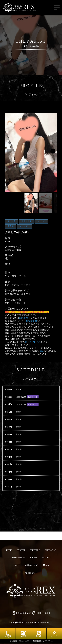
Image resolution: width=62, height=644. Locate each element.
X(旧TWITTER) (31, 565)
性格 (8, 273)
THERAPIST (51, 550)
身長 (8, 238)
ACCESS (33, 558)
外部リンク (31, 573)
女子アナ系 (26, 221)
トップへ (54, 634)
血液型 (9, 255)
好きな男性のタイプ (17, 291)
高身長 (11, 226)
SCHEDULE (35, 550)
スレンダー (24, 226)
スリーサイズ (13, 247)
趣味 (8, 282)
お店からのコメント (17, 309)
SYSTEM (21, 550)
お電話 (8, 634)
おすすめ (41, 221)
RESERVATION (18, 558)
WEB (23, 634)
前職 (8, 264)
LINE (46, 565)
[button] (53, 151)
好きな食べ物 (13, 300)
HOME (9, 550)
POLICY (16, 565)
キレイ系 (12, 221)
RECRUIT (46, 558)
